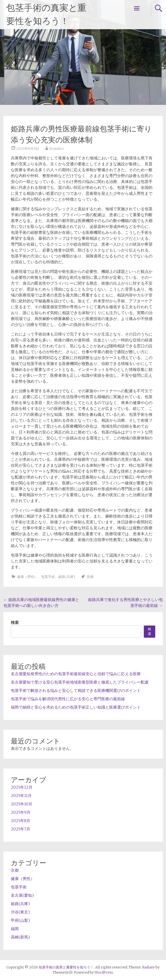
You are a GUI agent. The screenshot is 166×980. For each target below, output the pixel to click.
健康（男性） (27, 577)
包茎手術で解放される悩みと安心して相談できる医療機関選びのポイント (76, 690)
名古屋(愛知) (22, 895)
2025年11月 (21, 796)
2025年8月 (21, 821)
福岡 (15, 929)
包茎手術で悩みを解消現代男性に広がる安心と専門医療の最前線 (68, 699)
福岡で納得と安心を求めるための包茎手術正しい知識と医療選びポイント (76, 707)
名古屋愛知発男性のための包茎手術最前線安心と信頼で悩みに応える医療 (76, 674)
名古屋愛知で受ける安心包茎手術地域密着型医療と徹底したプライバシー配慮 (80, 682)
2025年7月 (21, 829)
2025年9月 (21, 812)
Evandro (57, 149)
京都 (15, 870)
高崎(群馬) (20, 937)
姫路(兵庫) (67, 577)
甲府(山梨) (20, 920)
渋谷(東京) (20, 912)
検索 (15, 622)
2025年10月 (22, 804)
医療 (90, 577)
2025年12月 (22, 787)
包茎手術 (48, 577)
